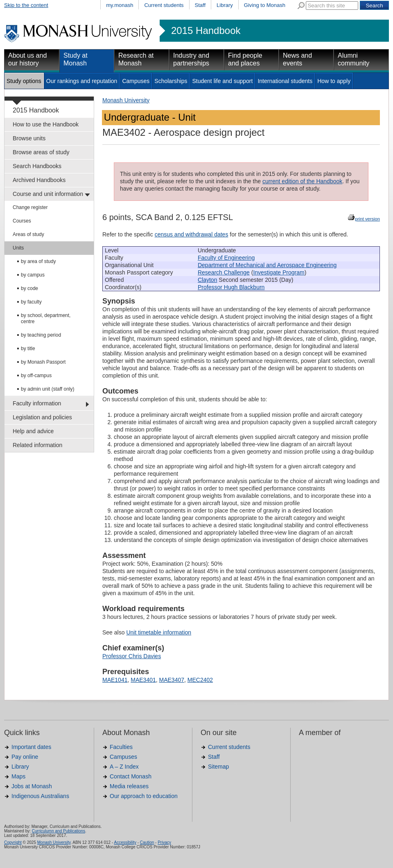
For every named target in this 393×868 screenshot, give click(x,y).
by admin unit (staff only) (48, 389)
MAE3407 (172, 680)
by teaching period (41, 335)
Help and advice (33, 431)
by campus (33, 275)
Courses (22, 221)
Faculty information (37, 403)
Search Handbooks (37, 166)
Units (18, 248)
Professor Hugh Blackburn (231, 287)
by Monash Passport (43, 362)
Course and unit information (48, 194)
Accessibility (125, 842)
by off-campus (36, 376)
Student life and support (222, 81)
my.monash (120, 5)
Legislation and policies (42, 417)
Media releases (129, 786)
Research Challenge (224, 272)
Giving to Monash (265, 5)
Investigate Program (279, 272)
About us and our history (27, 59)
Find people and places (245, 59)
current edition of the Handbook (302, 181)
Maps (18, 776)
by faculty (31, 302)
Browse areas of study (41, 152)
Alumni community (353, 59)
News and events (297, 59)
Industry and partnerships (191, 59)
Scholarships (171, 81)
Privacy (164, 842)
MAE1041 (115, 680)
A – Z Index (124, 767)
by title (28, 349)
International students (285, 81)
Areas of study (28, 234)
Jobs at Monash (32, 786)
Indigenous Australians (40, 796)
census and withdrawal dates (192, 234)
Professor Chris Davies (132, 656)
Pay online (25, 757)
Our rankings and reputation (82, 81)
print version (367, 219)
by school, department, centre (46, 318)
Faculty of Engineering (226, 258)
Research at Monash (136, 59)
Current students (164, 5)
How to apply (334, 81)
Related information (37, 445)
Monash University (126, 100)
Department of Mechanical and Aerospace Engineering (267, 265)
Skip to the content (26, 5)
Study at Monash (76, 59)
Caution (147, 842)
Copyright (13, 842)
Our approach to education (144, 796)
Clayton (207, 280)
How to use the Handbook (46, 124)
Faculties (121, 747)
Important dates (31, 747)
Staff (200, 5)
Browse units (29, 138)
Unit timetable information (159, 632)
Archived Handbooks (39, 180)
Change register (30, 207)
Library (225, 5)
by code (29, 288)
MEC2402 (200, 680)
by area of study (38, 261)
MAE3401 (143, 680)
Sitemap (218, 767)
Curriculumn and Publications (59, 831)
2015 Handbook (206, 31)
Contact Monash (131, 776)
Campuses (136, 81)
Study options (24, 81)
